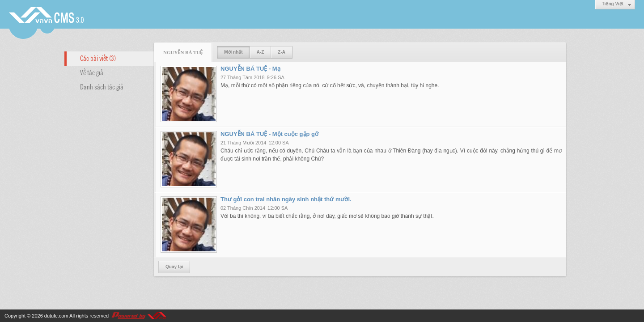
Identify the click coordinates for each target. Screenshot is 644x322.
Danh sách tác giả (102, 86)
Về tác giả (92, 72)
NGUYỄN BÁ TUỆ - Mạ (250, 69)
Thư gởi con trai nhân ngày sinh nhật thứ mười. (286, 199)
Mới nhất (233, 52)
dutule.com (56, 316)
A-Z (261, 52)
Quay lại (174, 267)
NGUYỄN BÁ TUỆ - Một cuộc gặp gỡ (269, 134)
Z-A (282, 52)
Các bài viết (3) (98, 58)
